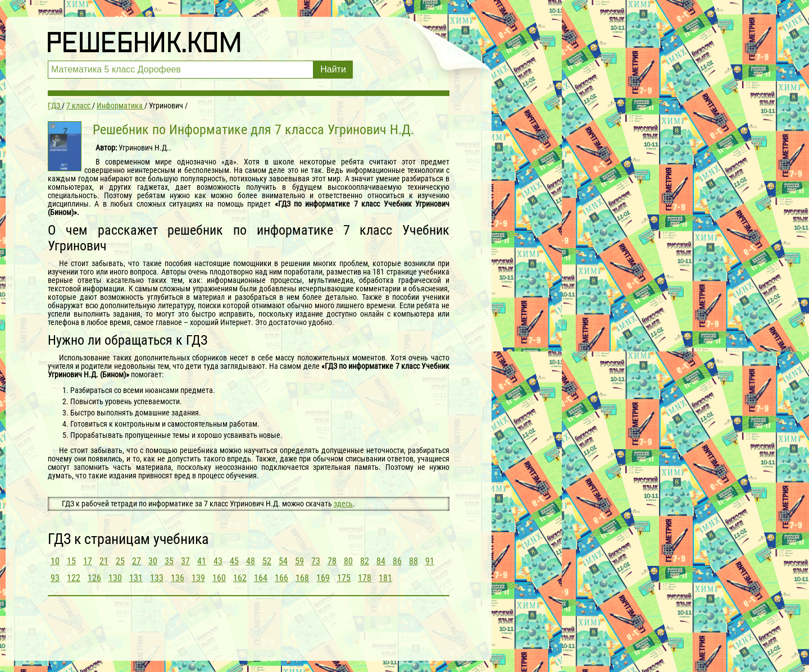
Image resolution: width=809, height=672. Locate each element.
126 (94, 578)
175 (344, 578)
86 (397, 561)
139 (198, 578)
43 (218, 561)
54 (283, 561)
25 (120, 561)
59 (299, 561)
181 (385, 578)
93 (55, 578)
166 (281, 578)
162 (240, 578)
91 (430, 561)
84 (381, 561)
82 (365, 561)
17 (88, 561)
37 (185, 561)
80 (348, 561)
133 (157, 578)
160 (219, 578)
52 (267, 561)
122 (74, 578)
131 (136, 578)
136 (178, 578)
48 (251, 561)
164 (261, 578)
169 (323, 578)
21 (104, 561)
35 (169, 561)
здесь (343, 504)
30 (153, 561)
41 (202, 561)
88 (413, 561)
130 (115, 578)
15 (71, 561)
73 (316, 561)
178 (365, 578)
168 (302, 578)
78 (332, 561)
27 (137, 561)
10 (55, 561)
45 (234, 561)
